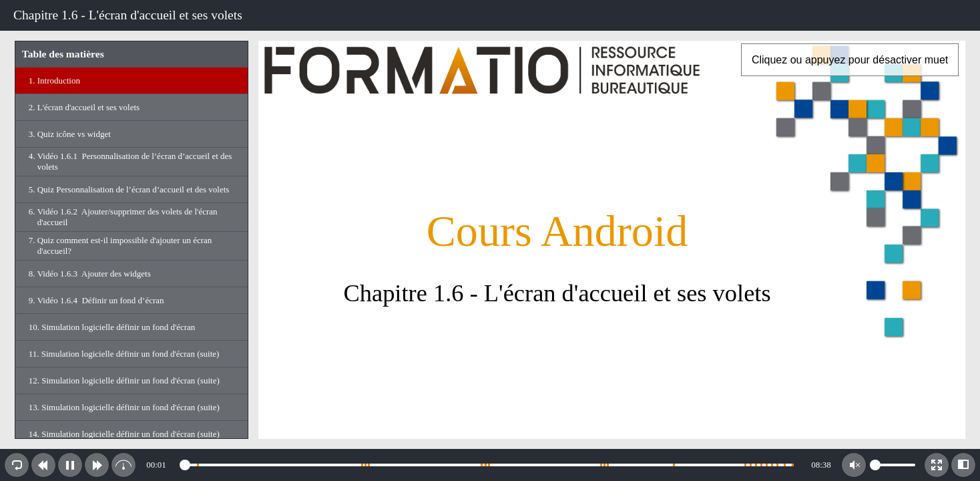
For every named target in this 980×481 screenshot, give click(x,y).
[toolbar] (490, 15)
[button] (17, 465)
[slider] (489, 465)
